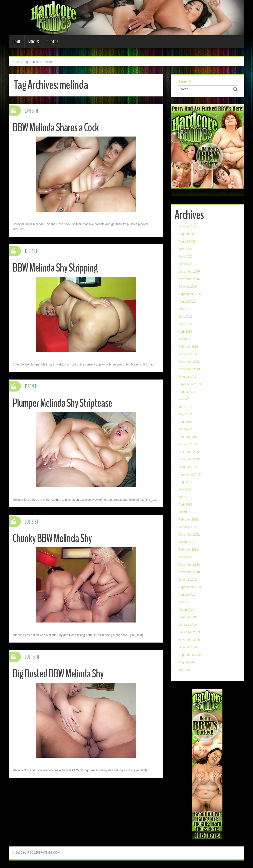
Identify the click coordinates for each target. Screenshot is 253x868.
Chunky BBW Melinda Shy (52, 538)
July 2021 (185, 249)
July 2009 (185, 670)
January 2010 (188, 625)
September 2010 (190, 587)
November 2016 (189, 279)
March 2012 (186, 512)
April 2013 (185, 422)
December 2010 (189, 565)
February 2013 (188, 437)
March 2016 (186, 339)
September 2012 (190, 474)
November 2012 (189, 459)
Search (185, 82)
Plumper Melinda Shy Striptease (62, 403)
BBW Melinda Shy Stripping (55, 268)
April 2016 (185, 332)
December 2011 (189, 535)
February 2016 (188, 347)
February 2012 (188, 520)
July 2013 (185, 399)
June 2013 (186, 407)
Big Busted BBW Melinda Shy (58, 674)
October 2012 (188, 467)
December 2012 (189, 452)
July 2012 (185, 489)
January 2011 (188, 557)
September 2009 (190, 655)
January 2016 (188, 354)
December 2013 (189, 362)
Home (17, 42)
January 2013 (188, 444)
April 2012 (185, 505)
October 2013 (188, 377)
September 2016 (190, 294)
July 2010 (185, 602)
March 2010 (186, 610)
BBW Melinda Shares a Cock (56, 128)
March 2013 (186, 429)
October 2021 (188, 226)
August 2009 (187, 662)
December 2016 (189, 272)
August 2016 (187, 302)
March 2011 (186, 542)
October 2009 (188, 647)
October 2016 (188, 287)
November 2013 (189, 369)
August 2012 (187, 482)
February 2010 (188, 617)
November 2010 (189, 572)
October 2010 (188, 580)
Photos (52, 42)
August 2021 (187, 241)
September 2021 (190, 234)
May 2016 (185, 324)
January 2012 (188, 527)
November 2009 (189, 640)
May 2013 (185, 414)
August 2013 (187, 392)
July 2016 (185, 309)
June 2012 (186, 497)
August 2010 (187, 595)
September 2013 (190, 384)
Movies (34, 42)
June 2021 (186, 257)
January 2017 (188, 264)
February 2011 (188, 550)
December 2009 (189, 632)
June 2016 (186, 317)
